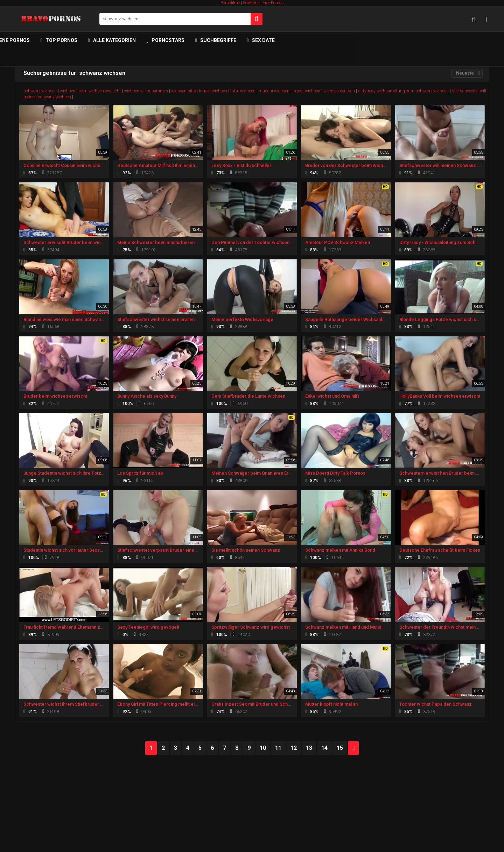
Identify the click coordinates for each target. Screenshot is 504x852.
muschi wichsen (274, 91)
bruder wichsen (213, 91)
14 (324, 748)
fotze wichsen (243, 91)
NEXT (353, 748)
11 (278, 748)
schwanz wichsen (40, 91)
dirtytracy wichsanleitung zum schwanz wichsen (403, 91)
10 (263, 748)
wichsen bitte (183, 91)
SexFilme (251, 3)
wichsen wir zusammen (146, 91)
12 (294, 748)
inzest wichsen (306, 91)
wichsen (68, 91)
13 (309, 748)
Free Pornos (273, 3)
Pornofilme (230, 3)
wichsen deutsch (339, 91)
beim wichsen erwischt (100, 91)
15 (340, 748)
